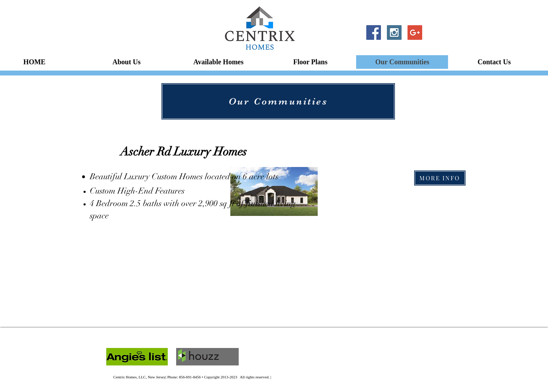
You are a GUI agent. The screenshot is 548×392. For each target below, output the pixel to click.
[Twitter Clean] (435, 32)
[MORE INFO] (440, 178)
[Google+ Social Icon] (415, 32)
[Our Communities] (278, 101)
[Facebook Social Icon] (374, 32)
